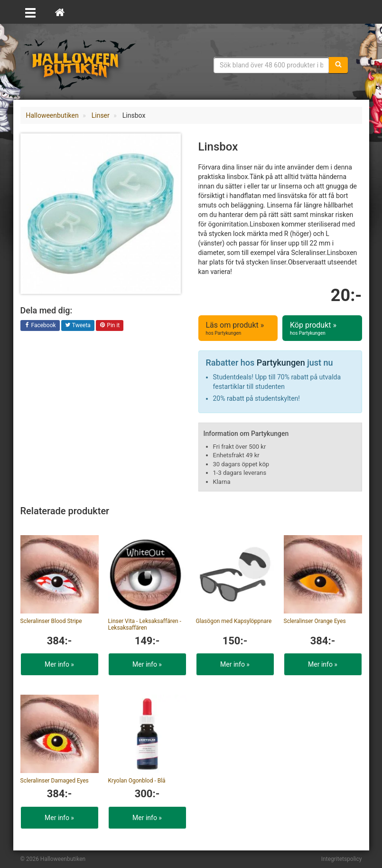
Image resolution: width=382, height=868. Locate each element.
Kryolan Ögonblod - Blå (137, 781)
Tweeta (78, 326)
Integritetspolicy (342, 859)
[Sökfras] (271, 65)
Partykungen (281, 363)
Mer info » (59, 664)
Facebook (40, 326)
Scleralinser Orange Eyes (315, 621)
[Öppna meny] (30, 12)
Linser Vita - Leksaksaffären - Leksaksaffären (145, 624)
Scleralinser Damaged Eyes (55, 781)
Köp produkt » (322, 329)
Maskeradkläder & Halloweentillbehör (80, 64)
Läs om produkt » (238, 329)
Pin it (110, 326)
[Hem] (60, 12)
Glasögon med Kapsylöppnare (234, 621)
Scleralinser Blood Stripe (51, 621)
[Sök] (338, 65)
